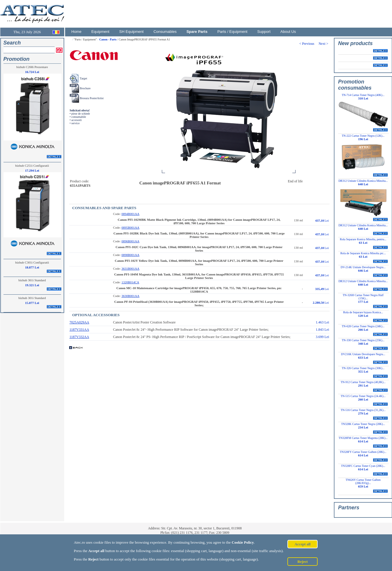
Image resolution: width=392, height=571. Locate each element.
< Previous (309, 44)
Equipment (100, 32)
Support (264, 32)
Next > (324, 44)
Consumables (165, 32)
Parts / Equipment (232, 32)
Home (77, 32)
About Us (288, 32)
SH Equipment (131, 32)
